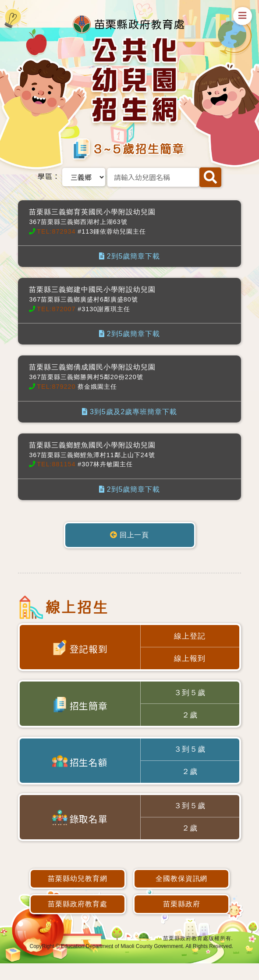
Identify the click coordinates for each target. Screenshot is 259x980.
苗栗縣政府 (182, 921)
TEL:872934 (56, 231)
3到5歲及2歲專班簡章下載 (129, 412)
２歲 (190, 722)
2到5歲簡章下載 (129, 256)
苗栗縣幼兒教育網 (78, 895)
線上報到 (190, 662)
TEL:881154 (56, 464)
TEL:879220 (56, 387)
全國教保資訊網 (182, 895)
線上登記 (190, 637)
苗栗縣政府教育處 (78, 921)
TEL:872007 (56, 309)
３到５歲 (190, 698)
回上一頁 (130, 535)
